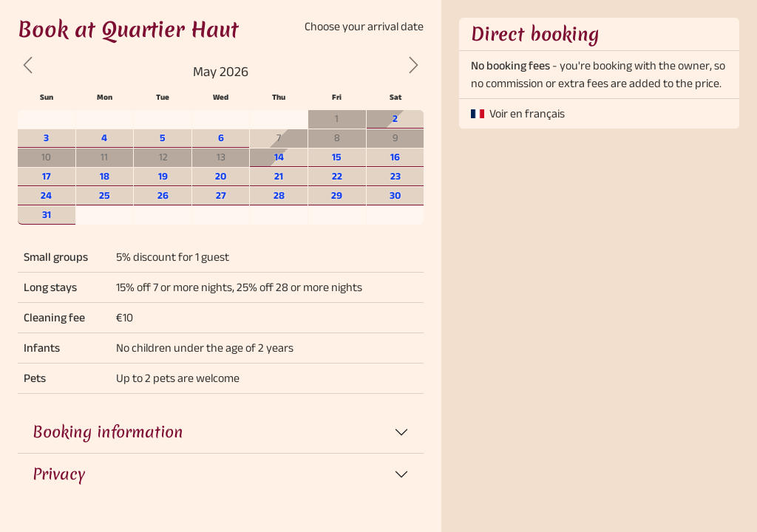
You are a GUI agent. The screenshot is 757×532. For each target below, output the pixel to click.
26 (163, 195)
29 (337, 195)
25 (105, 195)
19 (163, 176)
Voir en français (527, 113)
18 (105, 176)
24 (46, 195)
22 (337, 176)
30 (395, 195)
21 (279, 176)
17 (47, 176)
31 (47, 215)
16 (395, 157)
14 (279, 157)
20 (221, 176)
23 (396, 176)
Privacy (59, 474)
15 (337, 157)
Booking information (108, 432)
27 (221, 195)
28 (279, 195)
